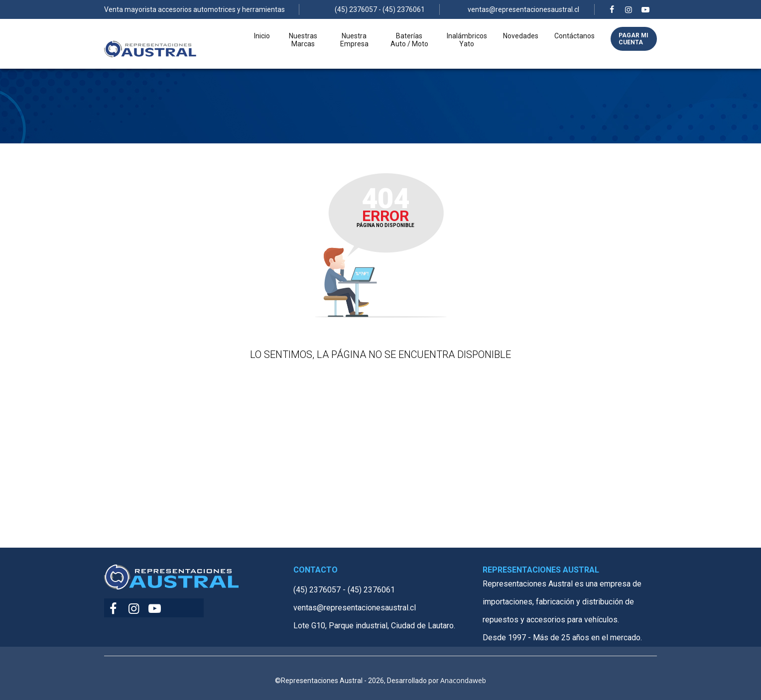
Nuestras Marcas (303, 48)
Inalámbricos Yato (467, 48)
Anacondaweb (463, 680)
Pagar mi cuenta (634, 47)
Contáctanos (574, 44)
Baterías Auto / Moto (409, 48)
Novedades (521, 44)
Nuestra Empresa (354, 48)
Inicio (262, 44)
